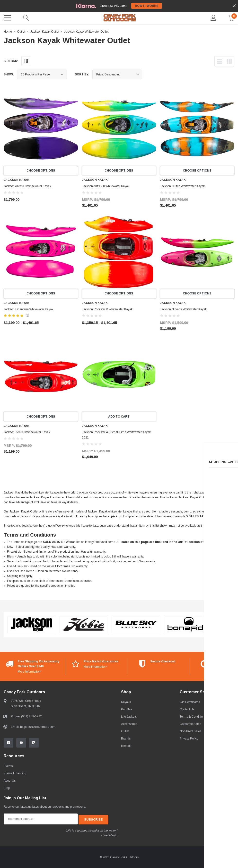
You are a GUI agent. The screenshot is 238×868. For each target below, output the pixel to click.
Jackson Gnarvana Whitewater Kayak (28, 310)
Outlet (21, 32)
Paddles (127, 710)
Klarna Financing (15, 774)
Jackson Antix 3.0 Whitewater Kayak (27, 187)
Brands (126, 740)
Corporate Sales (190, 725)
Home (8, 32)
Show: (9, 74)
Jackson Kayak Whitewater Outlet (86, 32)
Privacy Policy (189, 740)
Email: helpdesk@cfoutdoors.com (33, 728)
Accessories (129, 725)
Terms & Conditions (193, 718)
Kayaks (126, 703)
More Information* (30, 673)
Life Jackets (129, 718)
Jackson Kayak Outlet (45, 32)
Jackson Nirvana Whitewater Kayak (183, 310)
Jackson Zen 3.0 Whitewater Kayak (27, 433)
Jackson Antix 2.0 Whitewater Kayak (106, 187)
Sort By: (82, 74)
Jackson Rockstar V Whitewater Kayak (107, 310)
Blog (7, 789)
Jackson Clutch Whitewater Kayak (182, 187)
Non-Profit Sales (190, 732)
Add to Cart (119, 417)
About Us (10, 782)
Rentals (126, 747)
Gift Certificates (190, 703)
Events (8, 767)
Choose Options (41, 171)
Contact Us (187, 710)
